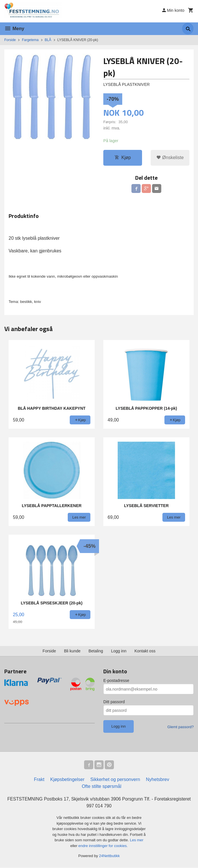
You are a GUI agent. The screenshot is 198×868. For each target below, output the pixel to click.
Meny (14, 29)
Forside (10, 40)
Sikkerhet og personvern (115, 780)
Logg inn (119, 651)
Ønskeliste (170, 157)
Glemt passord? (180, 727)
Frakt (39, 780)
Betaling (96, 651)
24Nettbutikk (109, 856)
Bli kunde (72, 651)
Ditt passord (114, 702)
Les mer (137, 841)
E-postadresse (116, 681)
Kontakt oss (145, 651)
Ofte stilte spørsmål (102, 787)
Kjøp (123, 157)
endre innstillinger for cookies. (103, 846)
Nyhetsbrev (158, 780)
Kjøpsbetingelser (67, 780)
